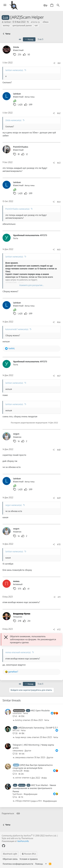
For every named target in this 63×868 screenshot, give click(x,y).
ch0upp (18, 801)
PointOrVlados (21, 147)
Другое (28, 751)
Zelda (16, 47)
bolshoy (19, 720)
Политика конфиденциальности (18, 864)
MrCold (16, 730)
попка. (16, 581)
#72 (59, 630)
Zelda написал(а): (14, 120)
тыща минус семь (23, 737)
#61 (59, 63)
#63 (59, 163)
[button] (5, 5)
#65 (59, 250)
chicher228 (17, 771)
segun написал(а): (14, 505)
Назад (29, 39)
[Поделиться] (54, 63)
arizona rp (35, 22)
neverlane (17, 713)
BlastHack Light (10, 854)
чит (36, 25)
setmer (18, 778)
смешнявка (18, 751)
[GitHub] (4, 846)
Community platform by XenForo (29, 836)
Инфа (27, 771)
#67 (59, 376)
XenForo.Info (23, 841)
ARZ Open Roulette (40, 710)
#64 (59, 202)
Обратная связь (10, 859)
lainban (8, 22)
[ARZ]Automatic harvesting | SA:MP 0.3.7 (38, 728)
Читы (25, 713)
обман (46, 22)
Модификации (30, 794)
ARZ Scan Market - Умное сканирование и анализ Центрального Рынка (34, 788)
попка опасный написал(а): (18, 652)
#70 (59, 544)
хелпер (6, 25)
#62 (59, 113)
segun (16, 434)
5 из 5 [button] (41, 39)
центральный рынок (22, 25)
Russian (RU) (29, 854)
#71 (59, 597)
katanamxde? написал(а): (17, 329)
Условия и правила (29, 859)
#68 (59, 450)
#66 (59, 322)
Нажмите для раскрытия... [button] (32, 285)
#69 (59, 498)
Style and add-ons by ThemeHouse (17, 838)
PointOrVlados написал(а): (18, 209)
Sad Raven (17, 794)
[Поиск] (58, 5)
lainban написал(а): (14, 70)
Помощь (39, 864)
